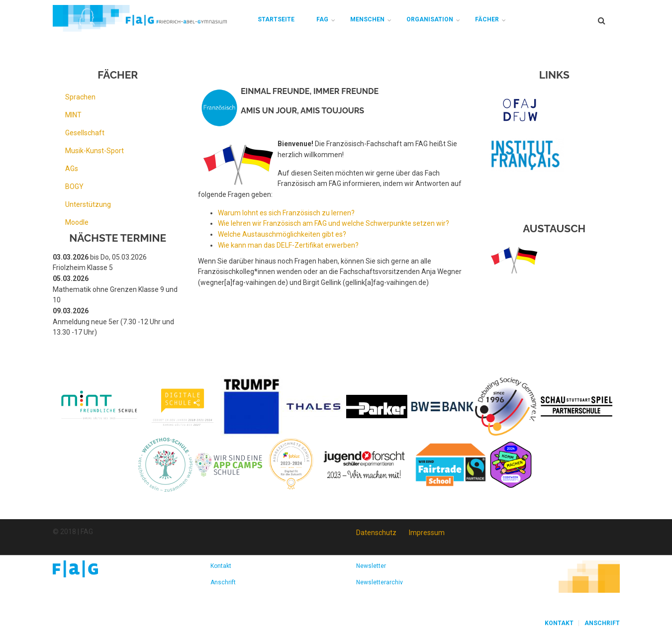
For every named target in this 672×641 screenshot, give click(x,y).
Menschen (367, 19)
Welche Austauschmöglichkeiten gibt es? (282, 234)
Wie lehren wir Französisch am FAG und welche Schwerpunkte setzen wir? (334, 223)
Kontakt (221, 566)
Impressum (427, 533)
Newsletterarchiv (380, 582)
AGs (72, 169)
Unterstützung (88, 204)
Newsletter (371, 566)
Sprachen (80, 97)
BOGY (74, 186)
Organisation (430, 19)
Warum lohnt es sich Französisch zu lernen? (286, 213)
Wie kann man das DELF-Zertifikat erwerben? (288, 245)
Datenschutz (376, 533)
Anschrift (223, 582)
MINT (73, 115)
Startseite (276, 19)
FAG (322, 19)
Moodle (77, 222)
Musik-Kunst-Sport (95, 151)
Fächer (487, 19)
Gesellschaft (85, 133)
